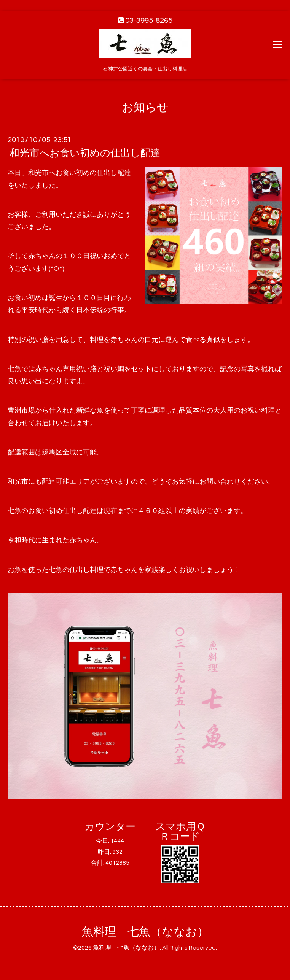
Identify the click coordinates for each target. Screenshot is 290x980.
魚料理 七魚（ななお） (145, 932)
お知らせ (145, 107)
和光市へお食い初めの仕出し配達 (85, 153)
